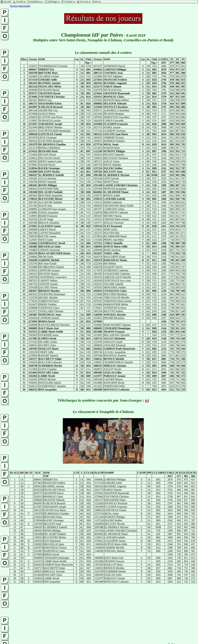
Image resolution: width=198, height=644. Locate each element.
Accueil (7, 2)
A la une (84, 2)
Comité (20, 2)
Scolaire (69, 2)
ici (147, 400)
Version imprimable (20, 6)
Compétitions (36, 2)
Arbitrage (53, 2)
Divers (97, 2)
